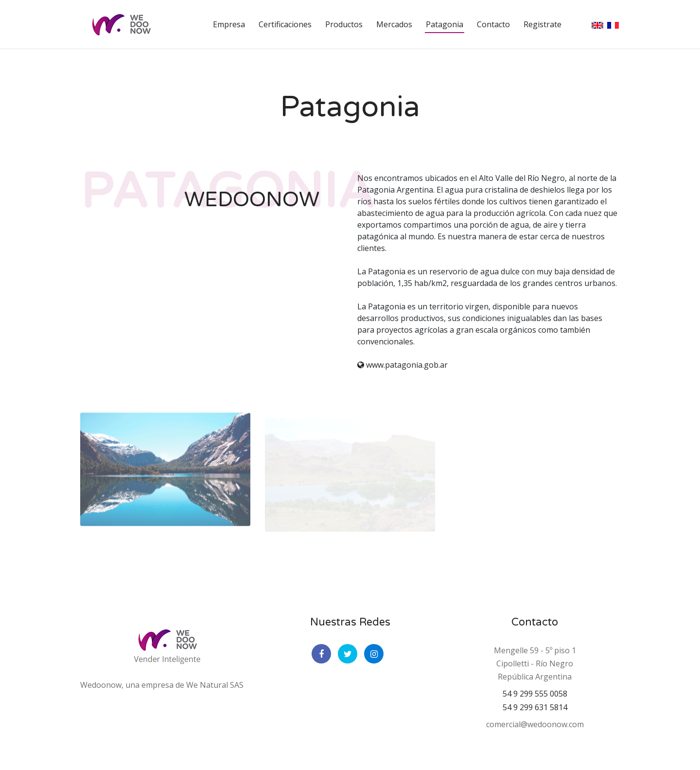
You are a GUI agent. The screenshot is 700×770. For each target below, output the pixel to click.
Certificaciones (285, 24)
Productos (344, 24)
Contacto (493, 24)
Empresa (229, 24)
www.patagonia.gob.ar (402, 365)
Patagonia (445, 24)
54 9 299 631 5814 (535, 707)
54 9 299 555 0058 (535, 694)
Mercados (394, 24)
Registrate (542, 24)
